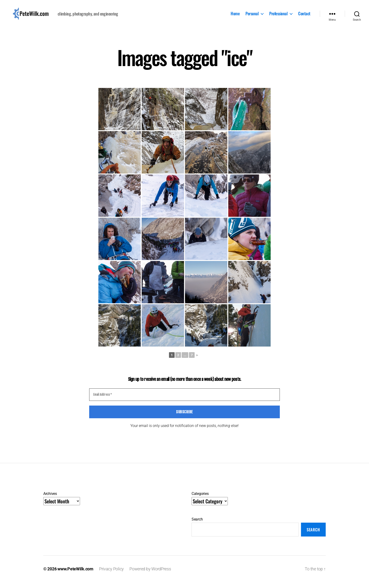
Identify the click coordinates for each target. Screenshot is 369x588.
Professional (278, 17)
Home (235, 17)
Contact (304, 17)
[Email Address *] (184, 401)
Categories (200, 499)
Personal (252, 17)
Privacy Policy (111, 575)
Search (197, 525)
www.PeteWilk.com (75, 575)
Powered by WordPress (150, 575)
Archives (50, 499)
